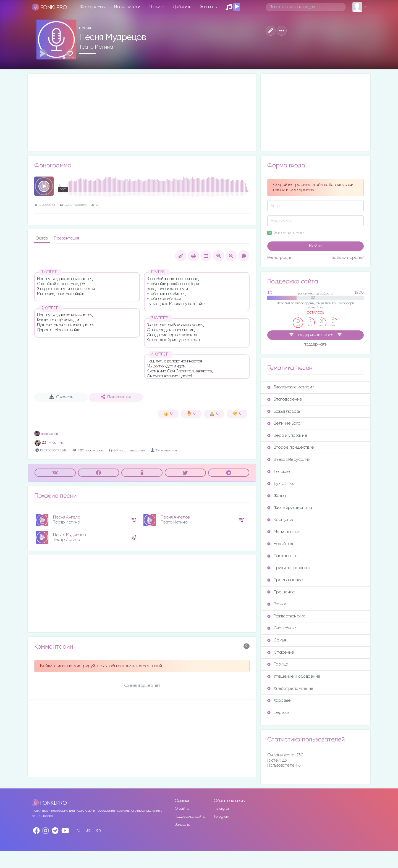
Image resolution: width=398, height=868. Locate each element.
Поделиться (116, 397)
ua (88, 830)
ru (78, 830)
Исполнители (127, 7)
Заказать (208, 7)
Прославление (285, 580)
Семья (277, 640)
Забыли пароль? (348, 258)
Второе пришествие (291, 447)
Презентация (66, 238)
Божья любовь (284, 411)
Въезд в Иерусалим (289, 460)
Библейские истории (291, 387)
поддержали (315, 345)
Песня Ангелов (175, 517)
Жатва (277, 496)
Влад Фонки (46, 434)
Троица (278, 664)
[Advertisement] (142, 112)
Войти (315, 246)
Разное (277, 604)
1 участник (52, 443)
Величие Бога (284, 423)
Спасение (281, 652)
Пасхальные (282, 556)
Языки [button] (155, 7)
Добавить (182, 7)
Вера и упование (287, 436)
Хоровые (279, 700)
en (98, 830)
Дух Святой (281, 484)
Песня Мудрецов (69, 535)
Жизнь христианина (290, 508)
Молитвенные (284, 532)
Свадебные (282, 628)
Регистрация (280, 258)
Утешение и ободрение (294, 676)
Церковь (278, 713)
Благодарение (285, 399)
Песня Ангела (67, 517)
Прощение (281, 592)
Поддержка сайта (190, 817)
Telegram (222, 817)
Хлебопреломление (290, 689)
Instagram (223, 809)
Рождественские (286, 616)
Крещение (281, 520)
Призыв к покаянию (289, 568)
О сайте (182, 809)
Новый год (280, 544)
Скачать (61, 397)
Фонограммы (93, 7)
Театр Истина (96, 47)
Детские (279, 472)
